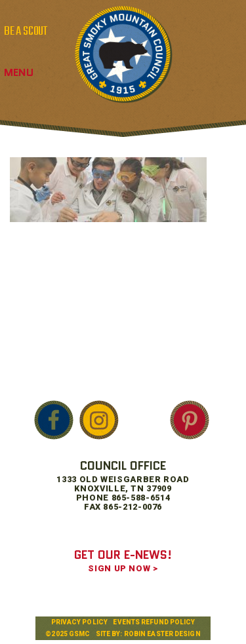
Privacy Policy (79, 622)
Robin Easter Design (162, 634)
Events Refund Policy (154, 622)
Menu (19, 72)
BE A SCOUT (26, 31)
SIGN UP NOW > (123, 568)
